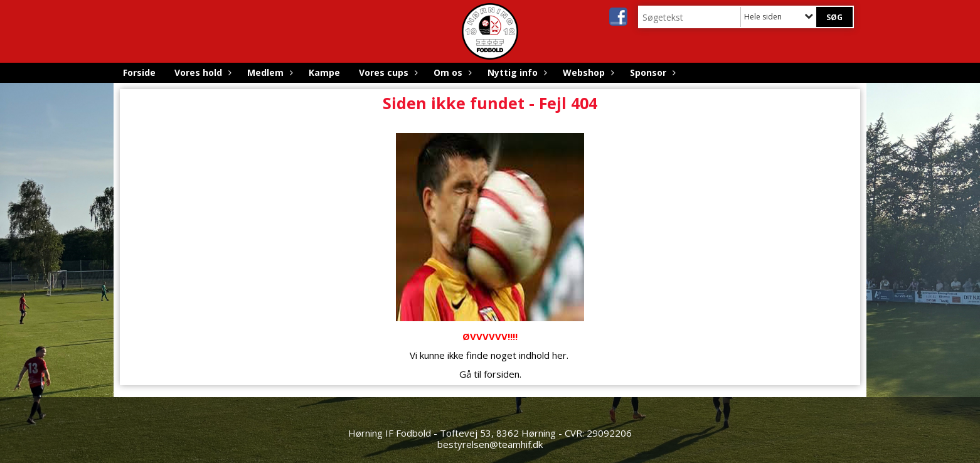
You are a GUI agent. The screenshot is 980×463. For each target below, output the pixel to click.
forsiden (502, 374)
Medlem (269, 72)
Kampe (324, 72)
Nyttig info (516, 72)
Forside (139, 72)
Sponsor (651, 72)
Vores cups (387, 72)
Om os (451, 72)
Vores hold (201, 72)
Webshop (587, 72)
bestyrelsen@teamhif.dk (490, 444)
